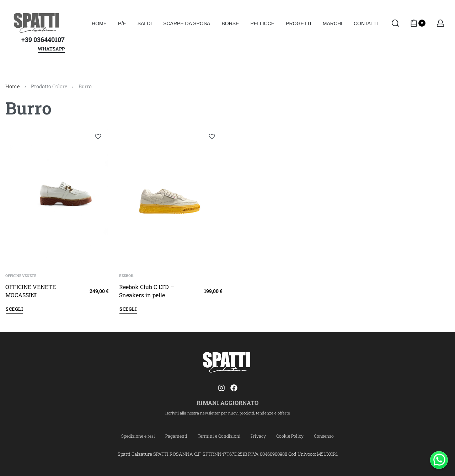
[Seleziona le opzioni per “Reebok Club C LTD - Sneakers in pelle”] (128, 310)
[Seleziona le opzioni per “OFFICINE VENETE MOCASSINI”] (14, 310)
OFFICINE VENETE (21, 276)
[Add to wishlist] (98, 137)
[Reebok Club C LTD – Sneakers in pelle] (171, 195)
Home (12, 86)
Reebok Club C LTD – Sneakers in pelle (147, 291)
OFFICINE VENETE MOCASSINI (31, 291)
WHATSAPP (51, 49)
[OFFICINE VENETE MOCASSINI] (57, 195)
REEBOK (126, 276)
